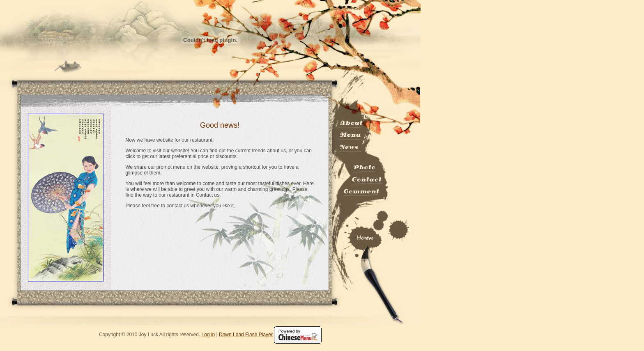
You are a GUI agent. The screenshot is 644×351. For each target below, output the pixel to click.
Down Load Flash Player (246, 335)
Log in (208, 335)
